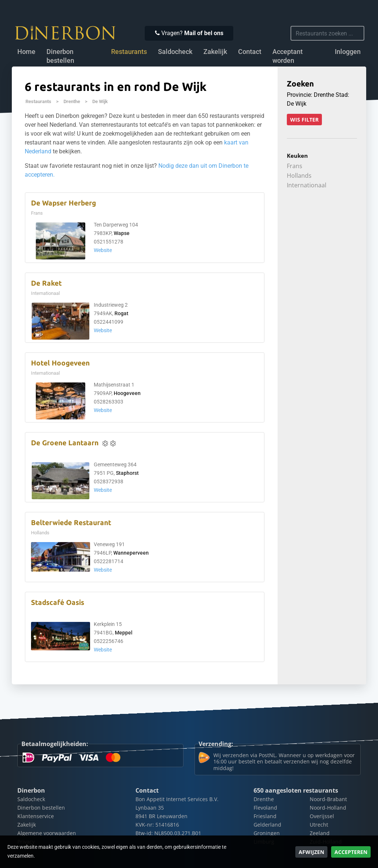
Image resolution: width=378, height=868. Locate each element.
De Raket (46, 283)
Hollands (299, 176)
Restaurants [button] (129, 52)
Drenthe (72, 101)
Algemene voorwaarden (47, 833)
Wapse (122, 233)
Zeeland (320, 833)
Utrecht (319, 825)
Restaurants (38, 101)
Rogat (121, 314)
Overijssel (322, 816)
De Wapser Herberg (63, 203)
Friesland (265, 816)
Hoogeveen (127, 393)
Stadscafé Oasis (58, 603)
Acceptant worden (288, 56)
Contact (250, 52)
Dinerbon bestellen (60, 56)
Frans (295, 166)
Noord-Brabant (328, 799)
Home (26, 52)
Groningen (267, 833)
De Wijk (100, 101)
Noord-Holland (328, 808)
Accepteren (351, 852)
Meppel (124, 633)
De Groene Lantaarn (65, 443)
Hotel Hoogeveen (60, 363)
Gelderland (267, 825)
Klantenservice (36, 816)
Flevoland (265, 808)
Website (103, 250)
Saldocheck (175, 52)
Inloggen (348, 52)
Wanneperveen (131, 553)
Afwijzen (311, 852)
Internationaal (307, 185)
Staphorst (127, 473)
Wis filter (304, 120)
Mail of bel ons (204, 33)
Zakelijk (215, 52)
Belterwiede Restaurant (71, 523)
